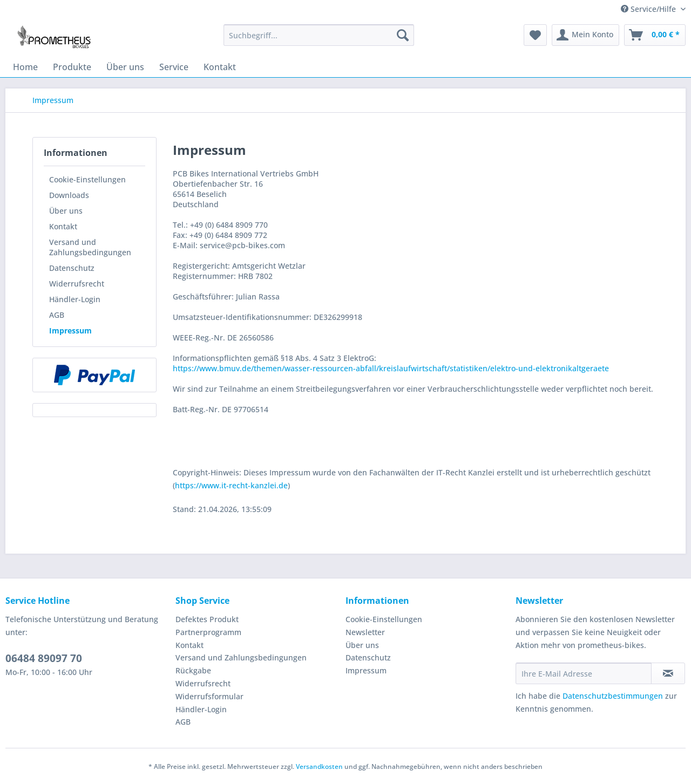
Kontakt (63, 226)
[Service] (174, 67)
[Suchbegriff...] (319, 35)
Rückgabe (193, 670)
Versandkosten (319, 766)
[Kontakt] (220, 67)
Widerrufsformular (209, 696)
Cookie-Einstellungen (87, 179)
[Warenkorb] (655, 35)
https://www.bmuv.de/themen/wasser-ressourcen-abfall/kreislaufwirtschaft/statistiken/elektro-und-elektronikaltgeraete (391, 368)
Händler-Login (75, 299)
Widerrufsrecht (77, 284)
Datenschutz (72, 268)
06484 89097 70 (44, 658)
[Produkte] (72, 67)
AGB (57, 315)
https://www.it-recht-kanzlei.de (231, 485)
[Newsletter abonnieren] (668, 673)
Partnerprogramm (208, 632)
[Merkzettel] (535, 35)
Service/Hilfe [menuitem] (649, 9)
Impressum (70, 330)
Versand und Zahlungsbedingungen (90, 247)
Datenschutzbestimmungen (613, 696)
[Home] (25, 67)
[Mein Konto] (585, 35)
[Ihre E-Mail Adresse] (584, 673)
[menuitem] (319, 40)
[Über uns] (125, 67)
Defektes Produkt (207, 619)
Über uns (66, 211)
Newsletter (365, 632)
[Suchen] (403, 35)
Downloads (69, 195)
